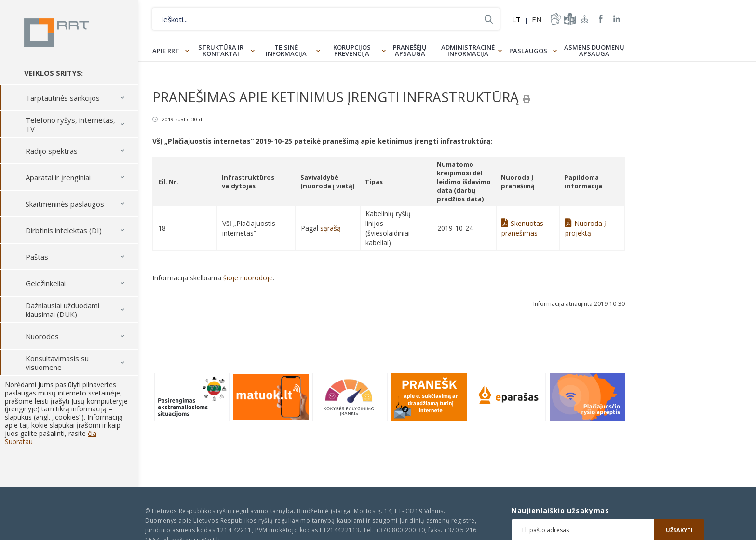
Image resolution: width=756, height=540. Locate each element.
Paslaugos (528, 51)
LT (516, 19)
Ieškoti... (489, 19)
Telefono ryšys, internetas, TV (70, 124)
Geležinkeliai (46, 283)
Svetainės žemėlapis (585, 19)
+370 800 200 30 (400, 530)
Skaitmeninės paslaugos (65, 204)
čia (92, 433)
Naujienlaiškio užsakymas (560, 511)
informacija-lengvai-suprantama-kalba (569, 19)
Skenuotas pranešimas (522, 228)
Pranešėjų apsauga (410, 50)
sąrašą (331, 228)
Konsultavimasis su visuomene (57, 363)
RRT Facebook (601, 19)
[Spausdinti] (526, 99)
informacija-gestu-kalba (555, 19)
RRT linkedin (617, 19)
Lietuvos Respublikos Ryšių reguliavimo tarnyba (57, 33)
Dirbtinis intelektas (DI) (64, 230)
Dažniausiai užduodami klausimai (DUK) (62, 310)
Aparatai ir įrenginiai (58, 177)
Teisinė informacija (286, 50)
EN (537, 19)
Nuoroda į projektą (586, 228)
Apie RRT (166, 51)
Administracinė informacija (468, 50)
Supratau (19, 441)
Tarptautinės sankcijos (63, 98)
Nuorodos (42, 336)
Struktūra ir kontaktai (221, 50)
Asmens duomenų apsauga (594, 50)
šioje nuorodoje (248, 278)
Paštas (37, 257)
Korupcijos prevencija (352, 50)
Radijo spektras (52, 151)
